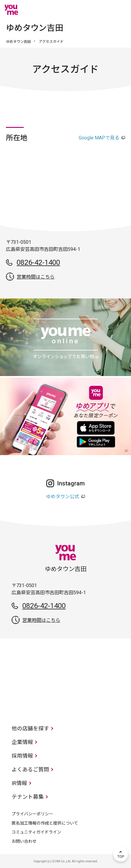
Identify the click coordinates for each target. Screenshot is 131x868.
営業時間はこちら (36, 277)
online (103, 10)
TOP (121, 854)
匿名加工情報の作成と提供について (45, 823)
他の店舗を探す (30, 728)
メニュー (121, 10)
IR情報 (19, 783)
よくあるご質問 (30, 769)
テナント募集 (28, 797)
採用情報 (22, 756)
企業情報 (22, 742)
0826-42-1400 (38, 262)
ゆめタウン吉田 (18, 42)
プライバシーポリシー (32, 814)
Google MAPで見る (99, 138)
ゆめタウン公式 (63, 497)
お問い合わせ (24, 841)
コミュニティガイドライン (36, 832)
